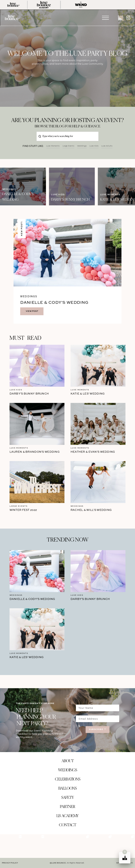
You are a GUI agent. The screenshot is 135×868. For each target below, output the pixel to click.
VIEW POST (32, 311)
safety (67, 798)
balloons (67, 789)
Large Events (69, 146)
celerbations (68, 779)
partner (67, 807)
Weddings (82, 146)
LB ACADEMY (67, 816)
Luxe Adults (107, 146)
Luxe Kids (94, 146)
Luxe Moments (53, 146)
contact (67, 825)
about (68, 761)
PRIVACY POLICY (10, 863)
